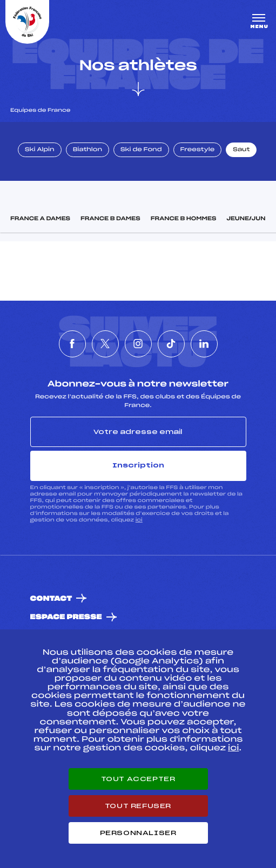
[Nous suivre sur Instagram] (138, 344)
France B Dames (110, 219)
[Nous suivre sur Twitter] (105, 344)
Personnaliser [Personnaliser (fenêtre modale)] (138, 833)
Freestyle (198, 150)
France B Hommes (184, 219)
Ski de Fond (141, 150)
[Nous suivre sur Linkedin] (204, 344)
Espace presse (66, 617)
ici (139, 520)
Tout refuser (138, 806)
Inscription (138, 465)
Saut (241, 150)
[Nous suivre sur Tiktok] (171, 344)
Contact (51, 599)
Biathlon (87, 150)
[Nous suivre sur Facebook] (72, 344)
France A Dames (40, 219)
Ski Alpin (40, 150)
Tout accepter (138, 779)
